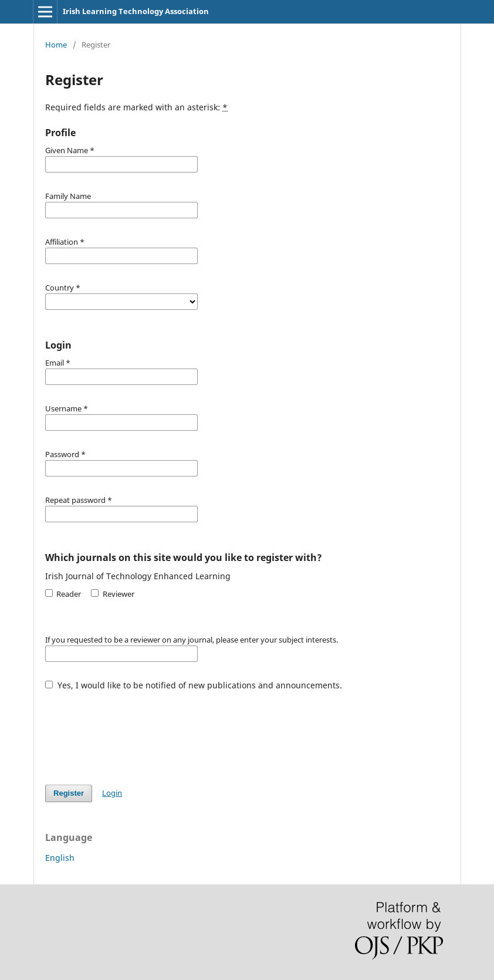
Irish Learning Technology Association (136, 11)
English (60, 858)
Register (69, 793)
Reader (63, 594)
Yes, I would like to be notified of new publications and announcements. (194, 685)
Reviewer (112, 594)
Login (112, 793)
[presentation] (134, 732)
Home (56, 45)
